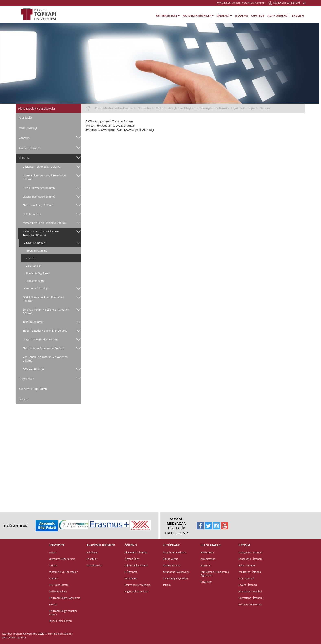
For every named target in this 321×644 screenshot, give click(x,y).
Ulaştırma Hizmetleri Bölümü (41, 339)
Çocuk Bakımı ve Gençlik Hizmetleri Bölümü (44, 177)
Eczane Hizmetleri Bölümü (39, 197)
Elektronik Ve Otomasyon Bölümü (43, 348)
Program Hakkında (36, 251)
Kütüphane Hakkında (174, 552)
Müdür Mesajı (28, 128)
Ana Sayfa (25, 118)
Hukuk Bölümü (32, 214)
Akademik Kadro (30, 148)
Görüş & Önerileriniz (250, 604)
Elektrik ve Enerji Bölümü (38, 205)
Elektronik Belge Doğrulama (64, 598)
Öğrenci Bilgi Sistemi (136, 565)
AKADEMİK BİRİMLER (198, 16)
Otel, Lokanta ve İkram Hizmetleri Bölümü (43, 299)
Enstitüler (92, 559)
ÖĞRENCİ (224, 16)
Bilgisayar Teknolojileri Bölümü (42, 167)
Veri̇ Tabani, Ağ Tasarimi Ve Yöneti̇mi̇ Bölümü (45, 359)
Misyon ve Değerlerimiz (62, 559)
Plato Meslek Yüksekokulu (114, 108)
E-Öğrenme (131, 572)
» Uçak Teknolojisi (35, 243)
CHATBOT (258, 16)
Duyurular (206, 582)
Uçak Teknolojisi (243, 108)
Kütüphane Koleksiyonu (176, 572)
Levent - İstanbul (248, 585)
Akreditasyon (208, 559)
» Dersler (31, 258)
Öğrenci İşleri (132, 559)
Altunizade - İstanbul (250, 591)
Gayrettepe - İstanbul (250, 598)
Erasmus (205, 565)
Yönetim (24, 138)
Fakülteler (92, 552)
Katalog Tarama (171, 565)
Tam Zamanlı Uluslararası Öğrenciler (215, 574)
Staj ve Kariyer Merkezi (137, 585)
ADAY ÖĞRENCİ (278, 16)
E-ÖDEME (241, 16)
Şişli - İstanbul (246, 578)
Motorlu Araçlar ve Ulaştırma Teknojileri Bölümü (191, 108)
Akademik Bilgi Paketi (38, 273)
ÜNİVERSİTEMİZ (168, 16)
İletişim (23, 399)
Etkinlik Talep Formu (60, 621)
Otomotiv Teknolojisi (37, 288)
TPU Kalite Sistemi (59, 585)
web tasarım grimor (14, 637)
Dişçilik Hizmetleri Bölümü (39, 188)
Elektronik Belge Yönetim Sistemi (63, 613)
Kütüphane (131, 578)
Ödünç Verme (170, 559)
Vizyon (52, 552)
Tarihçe (53, 565)
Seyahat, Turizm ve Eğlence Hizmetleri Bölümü (46, 311)
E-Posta (53, 604)
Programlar (26, 379)
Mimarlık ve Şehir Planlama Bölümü (45, 223)
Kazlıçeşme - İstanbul (250, 552)
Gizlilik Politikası (58, 591)
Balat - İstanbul (247, 565)
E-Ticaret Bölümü (33, 369)
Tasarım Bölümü (33, 322)
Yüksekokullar (95, 565)
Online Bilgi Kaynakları (175, 578)
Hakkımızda (207, 552)
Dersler (265, 108)
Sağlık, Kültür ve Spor (136, 591)
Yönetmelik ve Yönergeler (63, 572)
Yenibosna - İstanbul (250, 572)
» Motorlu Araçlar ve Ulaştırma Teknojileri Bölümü (41, 233)
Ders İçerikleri (34, 266)
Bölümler (25, 158)
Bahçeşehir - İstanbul (250, 559)
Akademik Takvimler (136, 552)
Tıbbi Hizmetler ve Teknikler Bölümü (45, 331)
